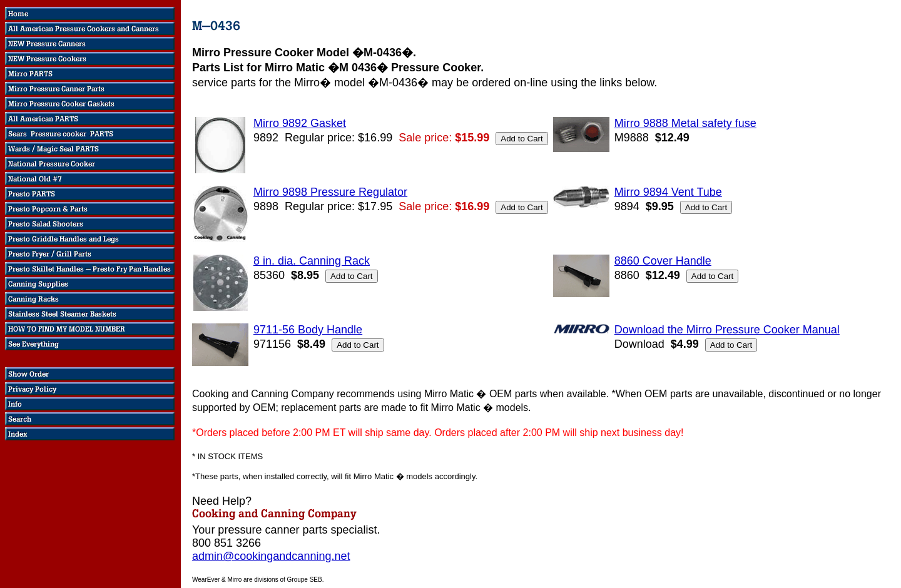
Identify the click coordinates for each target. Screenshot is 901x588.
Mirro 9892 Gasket (300, 123)
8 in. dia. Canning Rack (312, 261)
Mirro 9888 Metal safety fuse (685, 123)
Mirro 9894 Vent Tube (668, 192)
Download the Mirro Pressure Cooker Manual (727, 330)
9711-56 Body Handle (308, 330)
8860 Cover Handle (663, 261)
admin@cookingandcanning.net (271, 556)
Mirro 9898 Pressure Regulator (330, 192)
